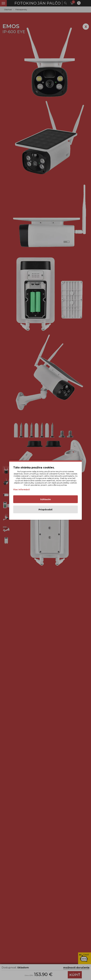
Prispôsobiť (45, 509)
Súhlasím (45, 499)
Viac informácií (21, 489)
